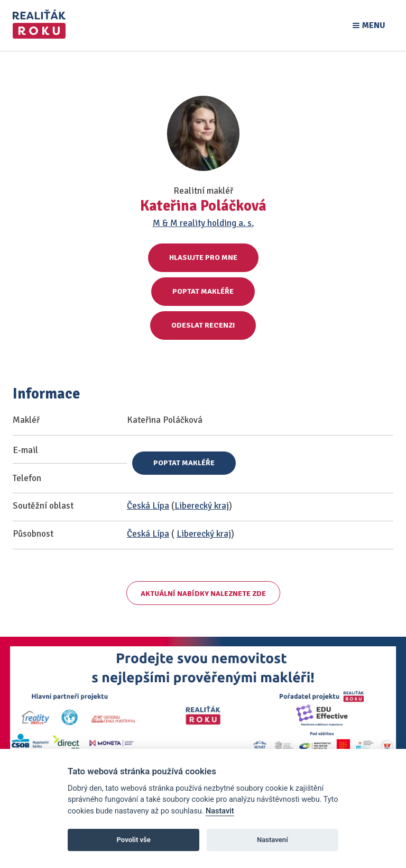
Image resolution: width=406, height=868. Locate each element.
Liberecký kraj (202, 506)
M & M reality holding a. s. (203, 223)
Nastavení (273, 840)
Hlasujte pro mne (203, 257)
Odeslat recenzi (203, 325)
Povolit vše (134, 840)
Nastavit (220, 811)
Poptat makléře (203, 291)
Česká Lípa (148, 506)
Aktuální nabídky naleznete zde (203, 594)
